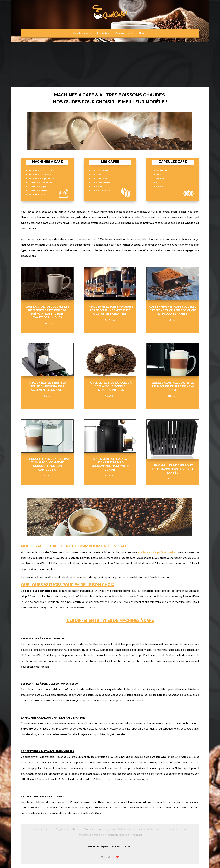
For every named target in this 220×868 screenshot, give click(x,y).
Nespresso (160, 171)
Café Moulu (98, 175)
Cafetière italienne (40, 183)
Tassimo (159, 179)
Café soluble (99, 179)
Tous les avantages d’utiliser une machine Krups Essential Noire (173, 386)
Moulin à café (37, 194)
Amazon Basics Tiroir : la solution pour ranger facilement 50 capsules (47, 386)
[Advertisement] (110, 65)
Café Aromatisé (101, 191)
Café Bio (97, 187)
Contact (127, 847)
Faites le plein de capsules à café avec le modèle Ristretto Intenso (110, 386)
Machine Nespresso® (42, 179)
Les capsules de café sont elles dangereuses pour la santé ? (173, 469)
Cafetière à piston (40, 187)
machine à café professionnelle (157, 552)
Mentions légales (98, 847)
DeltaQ (158, 187)
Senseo (159, 175)
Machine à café (82, 33)
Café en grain (100, 171)
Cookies (115, 847)
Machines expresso (40, 175)
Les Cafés (103, 33)
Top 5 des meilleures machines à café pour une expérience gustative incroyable (110, 310)
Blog (141, 33)
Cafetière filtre (38, 191)
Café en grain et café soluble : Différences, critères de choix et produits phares (173, 310)
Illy (156, 183)
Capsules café (124, 33)
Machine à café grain (41, 171)
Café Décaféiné (101, 183)
